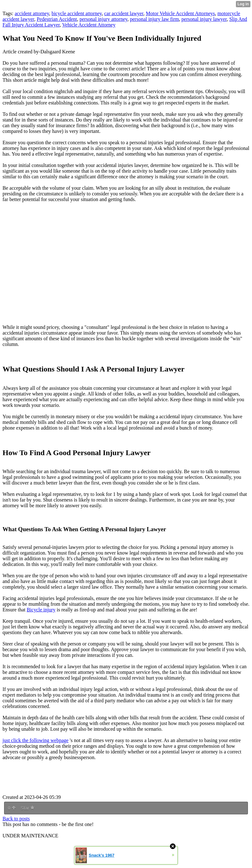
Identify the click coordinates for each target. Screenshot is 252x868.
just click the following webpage (36, 740)
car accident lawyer (124, 13)
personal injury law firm (155, 19)
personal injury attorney (104, 19)
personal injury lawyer (204, 19)
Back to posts (16, 819)
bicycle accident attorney (77, 13)
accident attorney (32, 13)
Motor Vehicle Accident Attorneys (180, 13)
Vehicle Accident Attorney (89, 25)
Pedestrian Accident (57, 19)
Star (27, 808)
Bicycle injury (41, 610)
